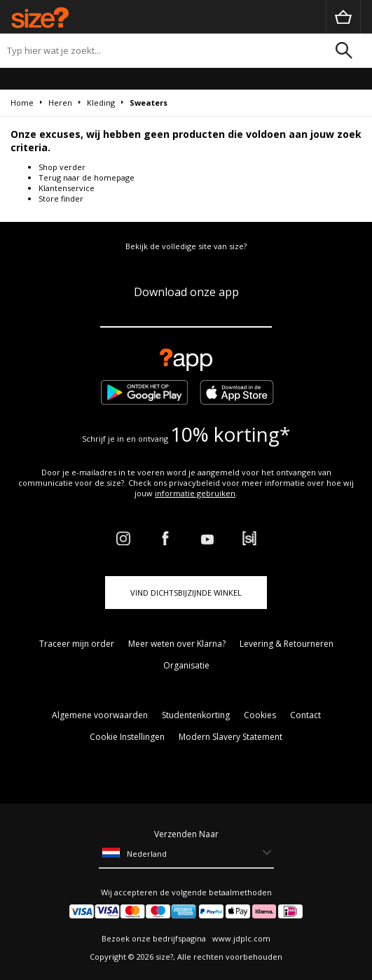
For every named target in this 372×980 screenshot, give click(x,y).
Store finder (61, 198)
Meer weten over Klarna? (177, 644)
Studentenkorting (196, 715)
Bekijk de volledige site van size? (186, 246)
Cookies (260, 715)
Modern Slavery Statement (230, 737)
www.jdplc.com (240, 938)
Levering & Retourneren (287, 644)
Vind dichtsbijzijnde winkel (186, 593)
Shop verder (62, 167)
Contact (305, 715)
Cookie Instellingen (127, 737)
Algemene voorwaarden (100, 715)
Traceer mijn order (77, 644)
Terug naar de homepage (87, 177)
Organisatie (186, 665)
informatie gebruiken (195, 493)
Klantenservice (67, 188)
